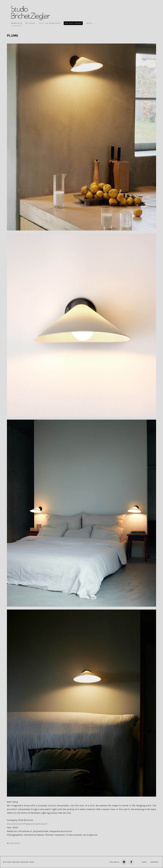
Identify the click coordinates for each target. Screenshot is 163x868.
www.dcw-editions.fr (36, 824)
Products (17, 23)
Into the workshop (50, 23)
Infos (89, 23)
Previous (14, 843)
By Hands (31, 23)
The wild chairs (73, 23)
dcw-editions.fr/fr (16, 824)
